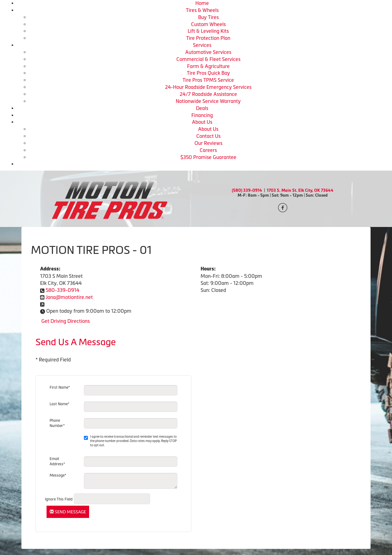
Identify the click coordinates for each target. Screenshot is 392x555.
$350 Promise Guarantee (208, 157)
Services (202, 45)
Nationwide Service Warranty (208, 101)
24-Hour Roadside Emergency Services (208, 87)
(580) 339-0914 (247, 190)
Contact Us (208, 136)
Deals (202, 108)
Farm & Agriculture (208, 66)
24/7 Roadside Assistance (208, 94)
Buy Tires (208, 17)
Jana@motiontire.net (69, 297)
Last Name (59, 404)
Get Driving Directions (66, 321)
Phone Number (57, 423)
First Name (60, 387)
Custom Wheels (208, 24)
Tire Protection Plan (208, 38)
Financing (202, 115)
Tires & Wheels (202, 10)
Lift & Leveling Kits (208, 31)
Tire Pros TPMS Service (208, 80)
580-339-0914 (62, 290)
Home (202, 3)
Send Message (68, 512)
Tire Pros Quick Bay (208, 73)
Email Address (57, 461)
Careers (208, 150)
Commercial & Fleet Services (208, 59)
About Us (202, 122)
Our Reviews (208, 143)
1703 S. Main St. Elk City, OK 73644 (300, 190)
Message (58, 475)
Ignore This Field (59, 499)
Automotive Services (208, 52)
